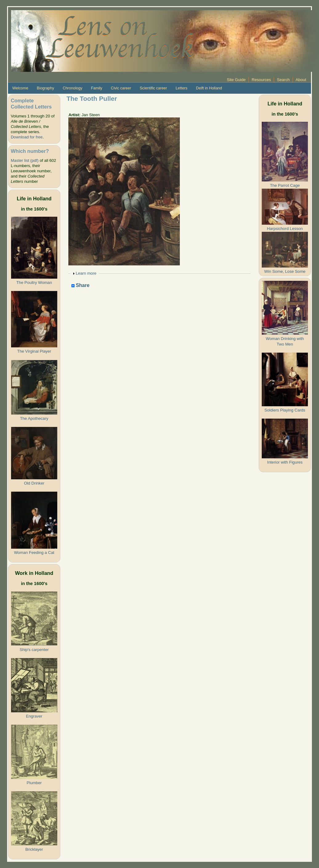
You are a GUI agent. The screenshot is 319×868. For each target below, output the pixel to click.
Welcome (20, 88)
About (301, 80)
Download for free (27, 137)
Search (283, 80)
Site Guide (236, 80)
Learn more (86, 273)
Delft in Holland (209, 88)
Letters (181, 88)
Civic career (121, 88)
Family (97, 88)
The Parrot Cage (285, 185)
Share (81, 286)
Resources (261, 80)
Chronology (73, 88)
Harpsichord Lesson (285, 229)
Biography (46, 88)
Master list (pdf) (25, 160)
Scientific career (153, 88)
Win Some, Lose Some (285, 271)
